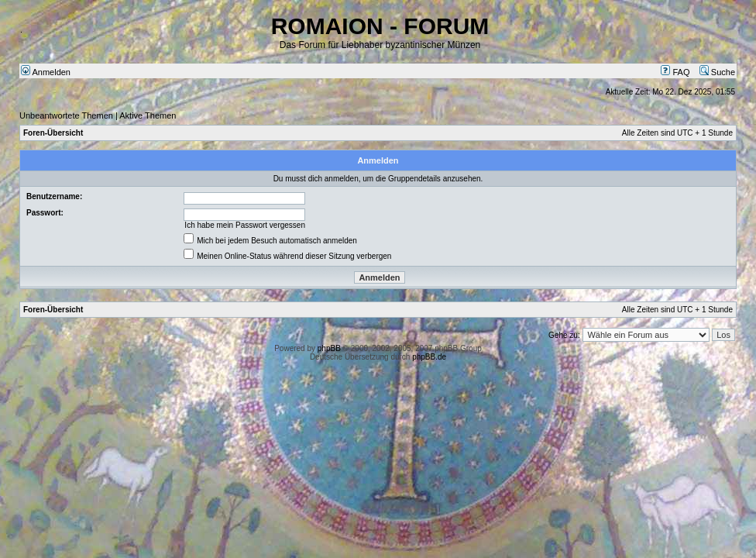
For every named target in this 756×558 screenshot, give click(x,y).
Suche (717, 72)
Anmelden (46, 72)
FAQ (675, 72)
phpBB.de (429, 357)
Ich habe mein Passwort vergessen (245, 225)
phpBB (329, 348)
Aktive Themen (148, 115)
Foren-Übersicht (53, 133)
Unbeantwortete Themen (66, 115)
